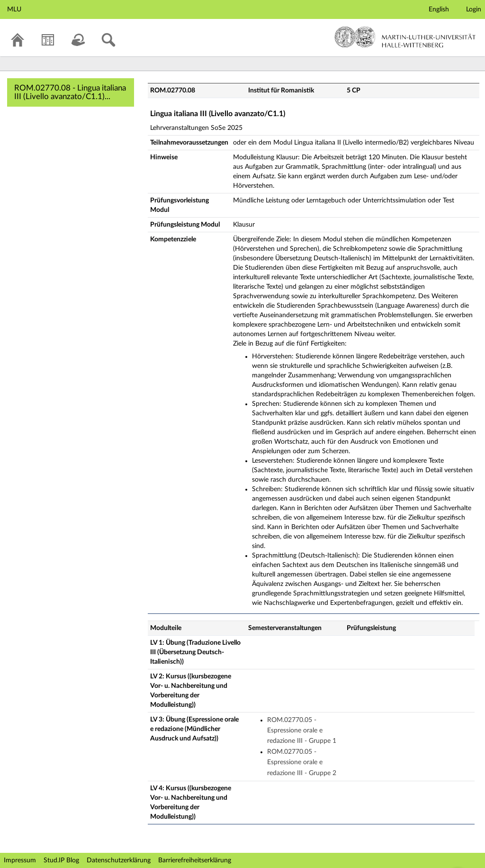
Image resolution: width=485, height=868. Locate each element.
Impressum (20, 860)
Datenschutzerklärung (119, 860)
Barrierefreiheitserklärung (195, 860)
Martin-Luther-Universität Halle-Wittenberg (405, 37)
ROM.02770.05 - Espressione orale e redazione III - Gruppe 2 (302, 763)
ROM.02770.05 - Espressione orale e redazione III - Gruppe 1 (302, 731)
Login (474, 9)
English (439, 9)
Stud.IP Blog (61, 860)
